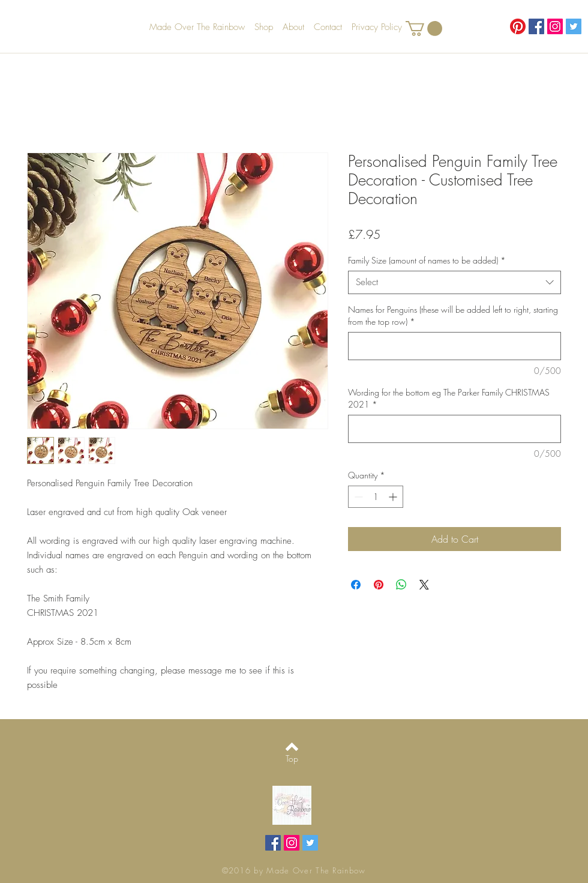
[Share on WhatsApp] (401, 585)
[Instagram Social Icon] (555, 26)
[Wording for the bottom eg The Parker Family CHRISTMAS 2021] (454, 429)
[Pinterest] (518, 26)
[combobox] (454, 282)
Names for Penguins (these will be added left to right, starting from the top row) (453, 315)
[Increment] (394, 497)
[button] (424, 29)
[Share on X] (424, 585)
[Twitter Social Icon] (574, 26)
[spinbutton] (376, 497)
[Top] (292, 759)
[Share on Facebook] (356, 585)
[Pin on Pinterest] (379, 585)
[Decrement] (357, 497)
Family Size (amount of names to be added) (427, 260)
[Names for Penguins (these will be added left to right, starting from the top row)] (454, 346)
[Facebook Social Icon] (536, 26)
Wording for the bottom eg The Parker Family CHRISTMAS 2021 (449, 398)
